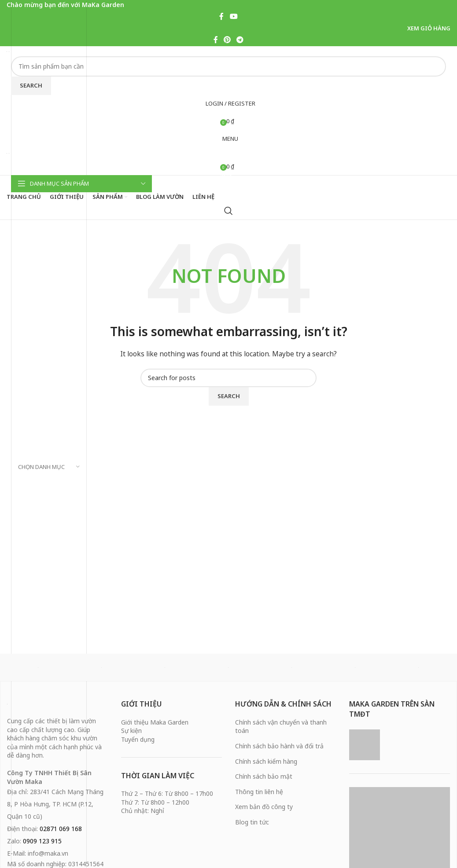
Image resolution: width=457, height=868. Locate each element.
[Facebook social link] (222, 16)
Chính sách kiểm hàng (266, 761)
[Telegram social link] (240, 40)
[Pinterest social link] (227, 40)
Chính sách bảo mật (264, 776)
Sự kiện (131, 731)
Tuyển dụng (138, 739)
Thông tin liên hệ (259, 792)
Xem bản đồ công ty (264, 807)
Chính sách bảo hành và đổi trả (279, 746)
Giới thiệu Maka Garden (155, 722)
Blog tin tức (252, 822)
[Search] (228, 66)
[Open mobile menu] (228, 139)
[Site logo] (8, 51)
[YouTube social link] (234, 16)
